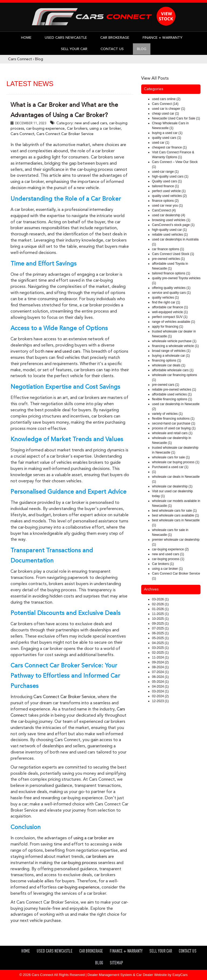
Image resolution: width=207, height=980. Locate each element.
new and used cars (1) (168, 554)
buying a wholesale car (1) (171, 356)
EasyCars (180, 975)
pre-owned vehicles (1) (168, 259)
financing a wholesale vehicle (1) (175, 346)
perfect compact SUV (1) (170, 317)
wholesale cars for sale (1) (171, 457)
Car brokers (77, 129)
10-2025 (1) (160, 619)
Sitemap (116, 963)
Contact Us (112, 49)
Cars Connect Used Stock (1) (173, 254)
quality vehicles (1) (165, 298)
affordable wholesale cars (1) (173, 370)
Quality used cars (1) (167, 181)
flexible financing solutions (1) (173, 419)
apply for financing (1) (168, 327)
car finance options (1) (168, 249)
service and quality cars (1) (171, 293)
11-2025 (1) (160, 614)
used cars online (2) (166, 99)
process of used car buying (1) (174, 428)
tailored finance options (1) (171, 273)
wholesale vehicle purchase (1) (174, 341)
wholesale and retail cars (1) (172, 433)
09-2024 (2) (160, 662)
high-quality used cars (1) (170, 176)
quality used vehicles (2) (169, 196)
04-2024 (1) (160, 687)
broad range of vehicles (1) (171, 351)
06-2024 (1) (160, 677)
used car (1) (161, 143)
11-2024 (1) (160, 657)
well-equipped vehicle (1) (170, 312)
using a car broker (105, 129)
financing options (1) (167, 360)
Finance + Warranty (162, 38)
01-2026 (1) (160, 609)
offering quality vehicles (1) (171, 288)
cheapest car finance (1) (169, 147)
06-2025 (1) (160, 633)
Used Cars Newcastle (66, 38)
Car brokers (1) (163, 564)
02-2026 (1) (160, 604)
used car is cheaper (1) (169, 109)
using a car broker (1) (167, 569)
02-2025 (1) (160, 653)
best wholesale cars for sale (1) (174, 511)
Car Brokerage (115, 38)
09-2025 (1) (160, 624)
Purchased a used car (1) (170, 467)
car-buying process (79, 863)
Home (26, 38)
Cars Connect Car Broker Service (65, 134)
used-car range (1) (165, 172)
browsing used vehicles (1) (171, 220)
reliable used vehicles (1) (170, 235)
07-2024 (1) (160, 672)
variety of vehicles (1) (167, 414)
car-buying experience (45, 129)
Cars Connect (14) (165, 104)
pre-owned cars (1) (166, 385)
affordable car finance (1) (170, 307)
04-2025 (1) (160, 643)
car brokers (96, 857)
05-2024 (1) (160, 682)
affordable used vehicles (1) (172, 394)
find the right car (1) (166, 302)
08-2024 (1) (160, 667)
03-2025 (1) (160, 648)
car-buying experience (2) (170, 549)
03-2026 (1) (160, 599)
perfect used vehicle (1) (169, 191)
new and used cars (91, 123)
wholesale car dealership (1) (172, 486)
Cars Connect (20, 59)
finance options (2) (165, 201)
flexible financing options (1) (172, 399)
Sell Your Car (74, 49)
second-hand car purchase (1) (174, 423)
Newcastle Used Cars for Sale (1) (176, 118)
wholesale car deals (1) (169, 365)
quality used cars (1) (167, 138)
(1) (154, 472)
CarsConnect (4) (164, 210)
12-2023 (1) (160, 701)
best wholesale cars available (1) (175, 515)
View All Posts (155, 79)
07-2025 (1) (160, 628)
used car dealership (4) (169, 215)
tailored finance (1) (165, 186)
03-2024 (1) (160, 691)
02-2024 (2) (160, 696)
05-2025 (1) (160, 638)
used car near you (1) (167, 206)
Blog (142, 49)
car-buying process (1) (168, 559)
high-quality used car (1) (169, 230)
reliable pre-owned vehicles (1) (174, 390)
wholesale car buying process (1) (176, 462)
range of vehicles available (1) (173, 322)
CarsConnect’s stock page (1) (173, 225)
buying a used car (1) (167, 133)
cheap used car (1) (165, 114)
